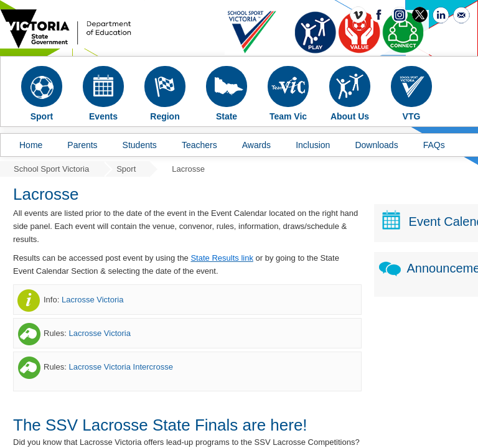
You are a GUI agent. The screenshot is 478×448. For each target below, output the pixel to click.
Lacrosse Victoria (92, 300)
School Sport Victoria (51, 169)
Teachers (199, 145)
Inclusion (313, 145)
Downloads (376, 145)
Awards (256, 145)
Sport (126, 169)
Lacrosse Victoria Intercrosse (120, 367)
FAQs (434, 145)
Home (31, 145)
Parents (82, 145)
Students (140, 145)
